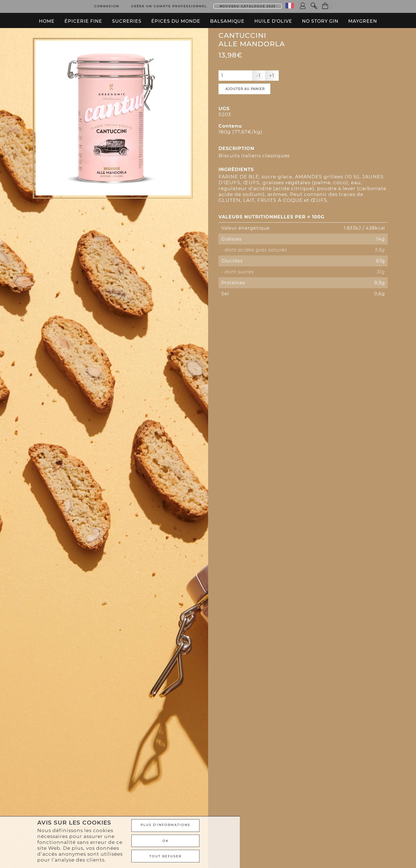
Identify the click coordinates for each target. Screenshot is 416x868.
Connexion (107, 5)
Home (47, 18)
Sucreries (127, 18)
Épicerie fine (83, 18)
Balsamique (227, 18)
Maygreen (363, 18)
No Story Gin (320, 18)
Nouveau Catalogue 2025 (248, 5)
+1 (272, 95)
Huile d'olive (273, 18)
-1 (259, 95)
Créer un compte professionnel (169, 5)
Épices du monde (176, 18)
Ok (304, 843)
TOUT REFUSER (304, 857)
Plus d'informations (304, 829)
